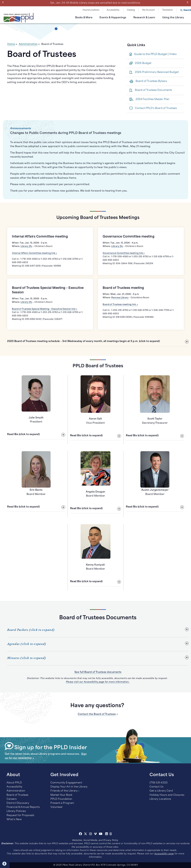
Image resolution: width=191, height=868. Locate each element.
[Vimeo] (95, 834)
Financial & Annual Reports (23, 807)
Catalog (131, 10)
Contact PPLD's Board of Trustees (156, 108)
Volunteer (57, 807)
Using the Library (173, 18)
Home (11, 44)
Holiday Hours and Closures (167, 795)
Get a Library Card (161, 791)
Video (173, 54)
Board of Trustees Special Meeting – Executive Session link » (45, 309)
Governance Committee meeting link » (124, 253)
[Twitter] (86, 834)
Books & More (84, 18)
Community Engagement (66, 783)
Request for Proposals (20, 815)
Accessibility (113, 10)
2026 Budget (143, 63)
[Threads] (111, 834)
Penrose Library (120, 298)
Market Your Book (61, 795)
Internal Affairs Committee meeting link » (34, 253)
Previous (4, 2)
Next (188, 2)
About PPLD (14, 783)
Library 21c (26, 246)
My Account (149, 10)
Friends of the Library (64, 791)
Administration (28, 44)
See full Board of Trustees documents (98, 672)
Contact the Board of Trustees (97, 714)
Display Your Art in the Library (69, 787)
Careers (12, 799)
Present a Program (62, 803)
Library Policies (16, 811)
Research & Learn (144, 18)
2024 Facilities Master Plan (153, 99)
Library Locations (160, 799)
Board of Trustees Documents (153, 90)
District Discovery (18, 803)
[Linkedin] (107, 834)
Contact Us (156, 787)
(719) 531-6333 (158, 783)
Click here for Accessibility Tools (5, 864)
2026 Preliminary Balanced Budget (157, 72)
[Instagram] (91, 834)
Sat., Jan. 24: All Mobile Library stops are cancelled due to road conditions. (96, 3)
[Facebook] (81, 834)
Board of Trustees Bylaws (151, 81)
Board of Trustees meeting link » (120, 305)
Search (187, 10)
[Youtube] (101, 834)
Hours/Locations (91, 10)
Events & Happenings (113, 18)
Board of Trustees (18, 795)
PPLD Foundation (61, 799)
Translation (168, 10)
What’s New (14, 820)
